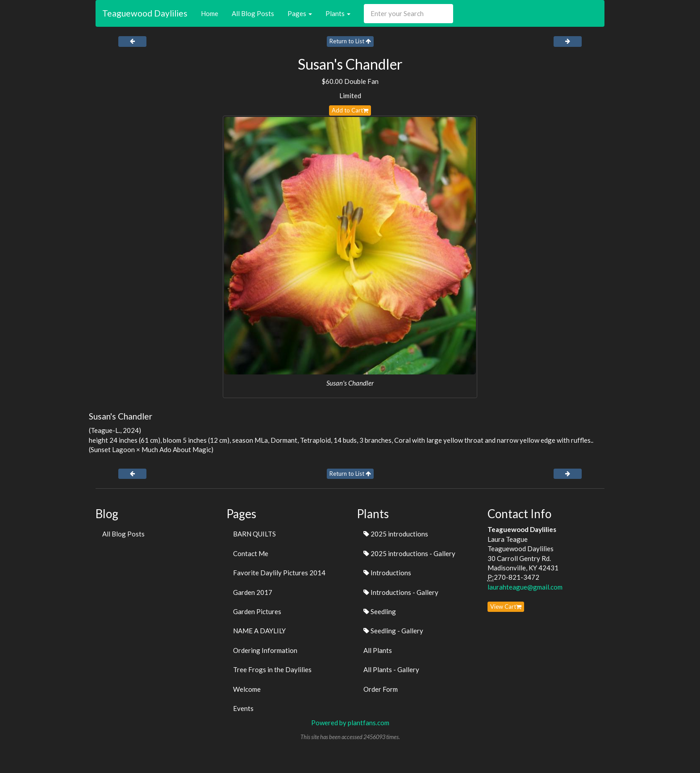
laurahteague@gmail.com (525, 587)
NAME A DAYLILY (259, 631)
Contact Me (251, 553)
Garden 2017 (253, 592)
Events (243, 708)
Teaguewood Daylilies (145, 13)
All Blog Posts (253, 13)
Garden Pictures (257, 611)
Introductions (387, 573)
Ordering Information (265, 650)
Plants (338, 13)
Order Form (381, 689)
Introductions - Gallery (401, 592)
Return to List (350, 41)
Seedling (380, 611)
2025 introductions (396, 534)
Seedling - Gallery (393, 631)
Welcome (247, 689)
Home (210, 13)
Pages (300, 13)
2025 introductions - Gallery (409, 553)
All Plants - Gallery (391, 669)
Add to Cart (350, 110)
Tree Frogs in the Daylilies (272, 669)
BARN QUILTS (254, 534)
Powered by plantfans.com (350, 723)
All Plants (378, 650)
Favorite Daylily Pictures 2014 (279, 573)
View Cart (506, 607)
